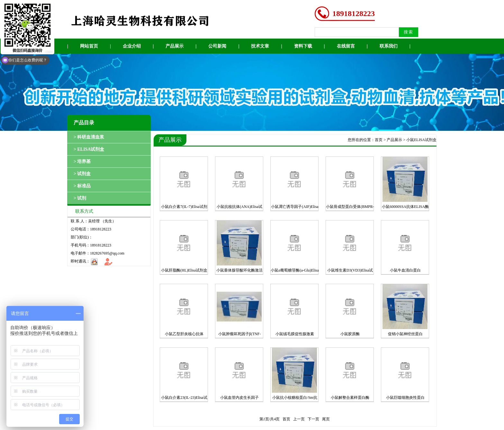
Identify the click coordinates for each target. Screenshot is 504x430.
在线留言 (346, 46)
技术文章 (260, 46)
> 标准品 (82, 186)
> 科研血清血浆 (89, 137)
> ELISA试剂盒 (89, 149)
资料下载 (303, 46)
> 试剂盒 (82, 174)
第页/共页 (270, 419)
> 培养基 (82, 161)
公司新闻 (217, 46)
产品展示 (175, 46)
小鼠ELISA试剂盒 (421, 140)
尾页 (326, 419)
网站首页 (89, 46)
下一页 (313, 419)
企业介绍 (132, 46)
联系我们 (389, 46)
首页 (379, 140)
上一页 (299, 419)
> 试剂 (80, 198)
